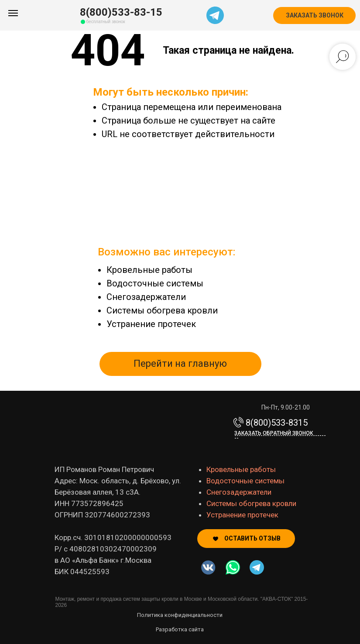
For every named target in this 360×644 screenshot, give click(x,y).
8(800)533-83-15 (121, 12)
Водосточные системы (155, 283)
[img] (233, 567)
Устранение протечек (151, 324)
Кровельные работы (149, 270)
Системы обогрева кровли (162, 310)
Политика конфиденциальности (180, 615)
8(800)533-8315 (277, 423)
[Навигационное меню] (13, 13)
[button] (314, 15)
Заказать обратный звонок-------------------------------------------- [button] (280, 436)
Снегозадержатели (146, 297)
